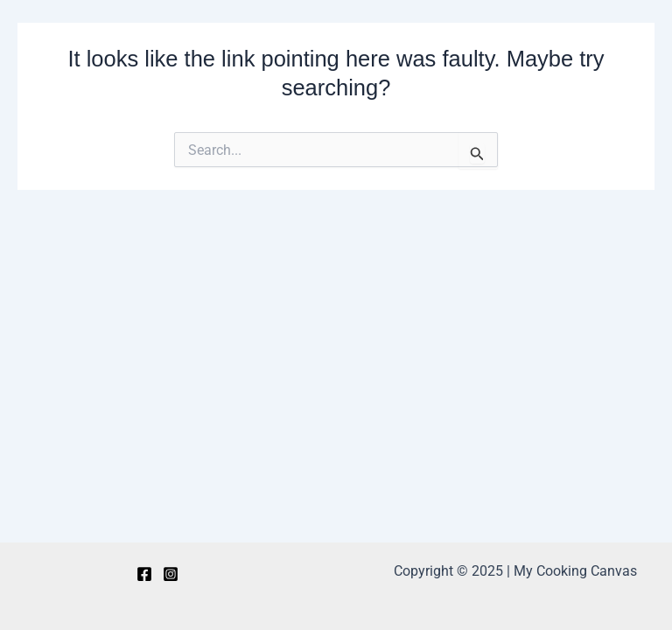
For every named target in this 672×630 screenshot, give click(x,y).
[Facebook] (144, 574)
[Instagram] (171, 574)
